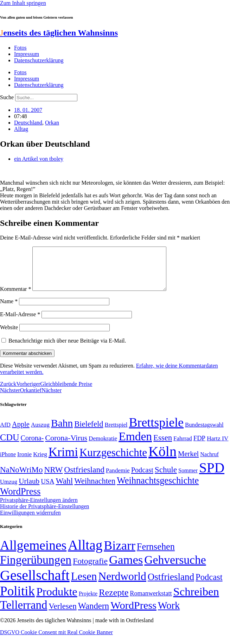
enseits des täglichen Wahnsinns (59, 33)
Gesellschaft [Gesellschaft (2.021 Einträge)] (35, 584)
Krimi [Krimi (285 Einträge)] (63, 461)
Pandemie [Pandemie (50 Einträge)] (118, 479)
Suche (7, 97)
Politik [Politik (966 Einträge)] (17, 600)
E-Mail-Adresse (20, 323)
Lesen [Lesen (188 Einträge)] (84, 585)
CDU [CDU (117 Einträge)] (10, 446)
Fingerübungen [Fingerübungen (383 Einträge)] (36, 568)
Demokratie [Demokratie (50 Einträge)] (103, 447)
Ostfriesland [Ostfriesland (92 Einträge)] (84, 478)
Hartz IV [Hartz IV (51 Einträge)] (218, 447)
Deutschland (28, 123)
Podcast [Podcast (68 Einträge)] (142, 478)
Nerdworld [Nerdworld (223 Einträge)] (122, 585)
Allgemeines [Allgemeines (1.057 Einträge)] (33, 554)
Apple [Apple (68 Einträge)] (21, 433)
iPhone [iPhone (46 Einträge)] (8, 463)
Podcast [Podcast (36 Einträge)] (209, 585)
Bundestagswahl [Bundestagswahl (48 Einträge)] (204, 433)
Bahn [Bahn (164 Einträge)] (62, 432)
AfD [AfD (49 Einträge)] (5, 433)
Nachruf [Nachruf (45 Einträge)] (209, 463)
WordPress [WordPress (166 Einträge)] (133, 614)
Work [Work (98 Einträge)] (169, 614)
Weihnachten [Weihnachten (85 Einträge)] (95, 489)
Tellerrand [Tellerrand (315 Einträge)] (24, 613)
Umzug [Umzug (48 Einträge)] (9, 490)
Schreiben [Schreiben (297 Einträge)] (196, 600)
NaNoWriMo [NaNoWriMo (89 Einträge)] (21, 478)
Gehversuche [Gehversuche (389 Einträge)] (175, 568)
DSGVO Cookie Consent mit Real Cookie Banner (56, 641)
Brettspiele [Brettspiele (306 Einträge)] (157, 431)
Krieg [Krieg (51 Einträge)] (40, 463)
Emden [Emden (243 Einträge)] (135, 445)
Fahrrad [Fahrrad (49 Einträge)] (183, 447)
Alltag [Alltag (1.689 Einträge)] (85, 553)
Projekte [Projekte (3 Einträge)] (88, 602)
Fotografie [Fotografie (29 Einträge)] (90, 569)
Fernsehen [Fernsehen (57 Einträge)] (156, 555)
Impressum (27, 54)
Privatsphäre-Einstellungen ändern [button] (39, 508)
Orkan (52, 123)
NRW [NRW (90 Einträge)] (53, 478)
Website (9, 336)
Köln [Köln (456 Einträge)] (162, 460)
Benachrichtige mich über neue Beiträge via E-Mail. (67, 349)
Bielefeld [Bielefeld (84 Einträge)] (89, 432)
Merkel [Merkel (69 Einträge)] (188, 462)
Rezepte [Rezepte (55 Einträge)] (114, 601)
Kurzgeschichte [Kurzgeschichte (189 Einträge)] (113, 461)
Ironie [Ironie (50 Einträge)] (24, 463)
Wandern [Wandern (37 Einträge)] (94, 614)
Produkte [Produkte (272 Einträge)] (57, 600)
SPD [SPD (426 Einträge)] (212, 476)
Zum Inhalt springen (23, 3)
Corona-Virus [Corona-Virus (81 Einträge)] (66, 446)
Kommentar (15, 297)
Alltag (21, 129)
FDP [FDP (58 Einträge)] (199, 447)
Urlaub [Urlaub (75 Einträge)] (29, 490)
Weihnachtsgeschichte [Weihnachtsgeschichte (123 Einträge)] (158, 489)
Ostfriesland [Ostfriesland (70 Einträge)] (171, 585)
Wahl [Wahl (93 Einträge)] (64, 489)
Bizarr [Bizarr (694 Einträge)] (120, 554)
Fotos (20, 48)
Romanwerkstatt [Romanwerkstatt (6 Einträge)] (151, 602)
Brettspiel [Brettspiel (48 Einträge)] (116, 433)
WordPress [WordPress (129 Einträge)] (20, 500)
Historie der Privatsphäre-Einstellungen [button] (44, 515)
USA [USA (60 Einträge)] (47, 490)
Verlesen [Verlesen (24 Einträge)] (62, 614)
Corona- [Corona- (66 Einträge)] (32, 446)
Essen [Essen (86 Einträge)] (163, 446)
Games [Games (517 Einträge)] (126, 568)
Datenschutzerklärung (39, 60)
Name (9, 310)
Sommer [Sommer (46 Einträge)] (188, 479)
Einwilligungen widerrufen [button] (30, 521)
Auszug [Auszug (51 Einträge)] (40, 433)
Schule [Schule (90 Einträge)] (166, 478)
